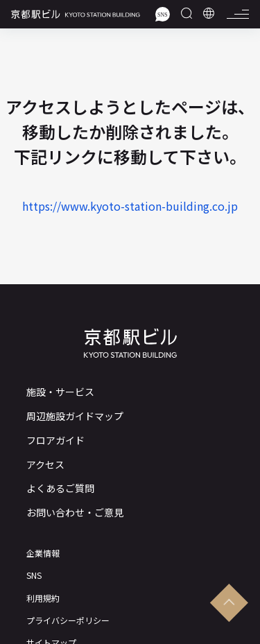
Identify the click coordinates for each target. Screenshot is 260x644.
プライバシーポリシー (68, 620)
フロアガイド (55, 441)
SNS (34, 575)
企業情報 (43, 553)
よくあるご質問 (60, 488)
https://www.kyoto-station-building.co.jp (130, 206)
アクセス (45, 465)
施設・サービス (60, 392)
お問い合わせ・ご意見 (75, 513)
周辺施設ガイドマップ (75, 416)
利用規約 (43, 598)
